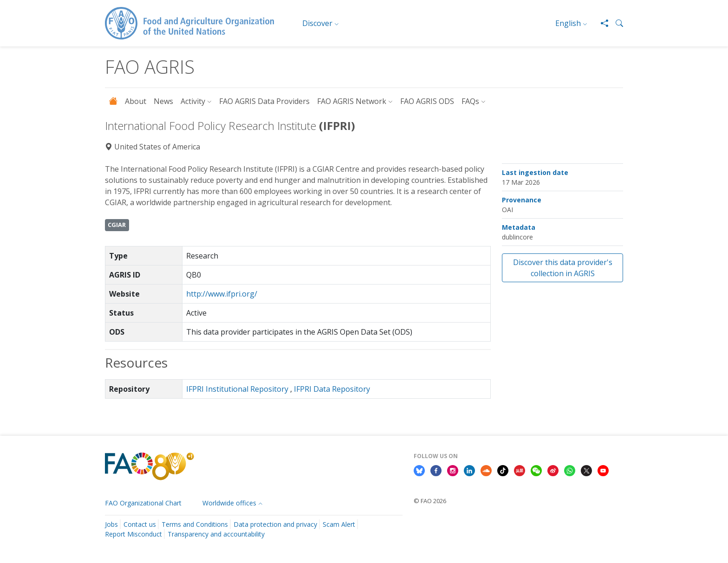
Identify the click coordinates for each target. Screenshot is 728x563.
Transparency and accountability (216, 534)
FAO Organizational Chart (143, 503)
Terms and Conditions (195, 524)
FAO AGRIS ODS (427, 101)
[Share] (601, 23)
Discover (317, 23)
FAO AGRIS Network (352, 101)
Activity (193, 101)
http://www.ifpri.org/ (222, 294)
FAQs (470, 101)
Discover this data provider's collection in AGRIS (563, 268)
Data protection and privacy (275, 524)
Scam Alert (339, 524)
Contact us (140, 524)
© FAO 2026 (430, 501)
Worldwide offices (229, 503)
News (163, 101)
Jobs (111, 524)
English (568, 23)
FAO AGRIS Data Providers (264, 101)
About (136, 101)
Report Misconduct (133, 534)
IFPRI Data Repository (332, 389)
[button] (616, 23)
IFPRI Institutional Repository (237, 389)
